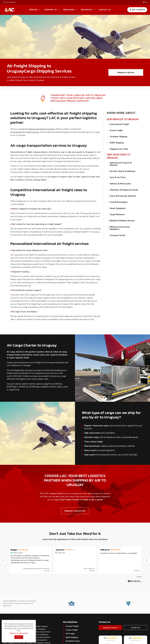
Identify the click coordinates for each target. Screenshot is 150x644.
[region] (75, 560)
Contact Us (105, 10)
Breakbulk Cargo (73, 641)
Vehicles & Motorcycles (120, 184)
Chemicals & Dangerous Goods (124, 190)
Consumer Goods (117, 235)
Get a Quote (137, 10)
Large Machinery (117, 215)
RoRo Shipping (72, 637)
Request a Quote (126, 72)
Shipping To (51, 10)
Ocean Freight (116, 130)
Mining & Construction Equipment (120, 228)
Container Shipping (118, 137)
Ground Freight (72, 626)
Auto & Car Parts (118, 177)
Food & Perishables (119, 202)
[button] (4, 560)
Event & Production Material (123, 196)
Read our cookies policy (19, 633)
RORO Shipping (117, 143)
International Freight (119, 124)
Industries (69, 10)
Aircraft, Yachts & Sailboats (123, 171)
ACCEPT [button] (19, 637)
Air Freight (70, 634)
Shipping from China (119, 149)
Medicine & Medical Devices (122, 221)
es (146, 2)
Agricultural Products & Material (121, 164)
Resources (87, 10)
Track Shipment (11, 2)
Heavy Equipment (118, 208)
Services (33, 10)
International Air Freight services (25, 132)
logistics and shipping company (41, 129)
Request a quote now (75, 511)
